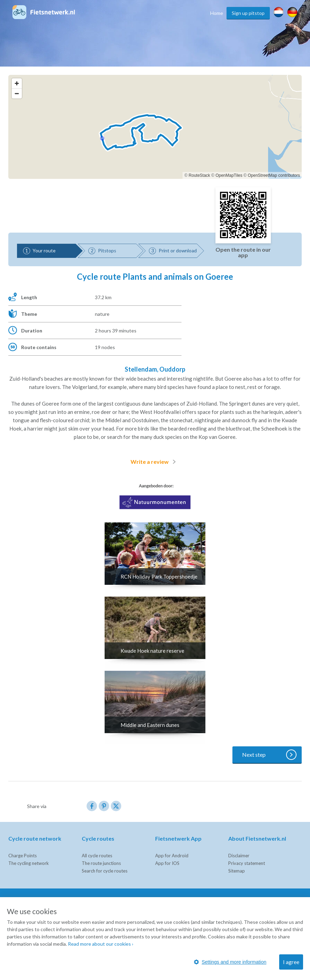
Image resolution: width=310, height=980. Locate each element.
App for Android (172, 856)
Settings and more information (230, 962)
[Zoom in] (17, 83)
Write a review (154, 462)
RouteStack (200, 175)
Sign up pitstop (248, 13)
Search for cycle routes (105, 871)
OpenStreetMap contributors (274, 175)
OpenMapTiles (229, 175)
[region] (155, 127)
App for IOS (167, 863)
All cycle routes (97, 856)
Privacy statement (247, 863)
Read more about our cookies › (101, 944)
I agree (291, 962)
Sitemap (237, 871)
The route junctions (101, 863)
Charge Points (23, 856)
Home (217, 13)
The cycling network (29, 863)
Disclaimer (239, 856)
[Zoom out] (17, 93)
